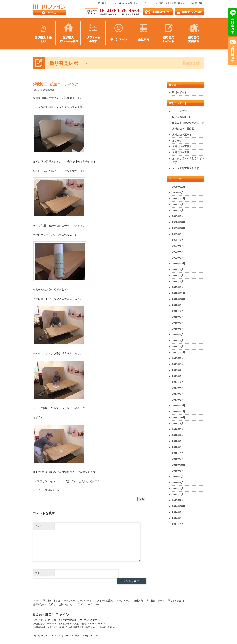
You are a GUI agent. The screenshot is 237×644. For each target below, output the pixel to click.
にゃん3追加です (181, 117)
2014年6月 (178, 512)
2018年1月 (178, 346)
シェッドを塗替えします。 (187, 168)
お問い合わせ (66, 604)
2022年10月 (179, 222)
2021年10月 (179, 228)
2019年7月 (178, 269)
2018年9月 (178, 305)
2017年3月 (178, 394)
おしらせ (177, 140)
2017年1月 (178, 400)
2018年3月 (178, 340)
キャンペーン (123, 601)
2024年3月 (178, 204)
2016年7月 (178, 435)
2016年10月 (179, 417)
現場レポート (52, 490)
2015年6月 (178, 483)
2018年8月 (178, 311)
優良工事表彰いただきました (188, 123)
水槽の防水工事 (181, 152)
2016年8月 (178, 429)
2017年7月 (178, 370)
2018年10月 (179, 299)
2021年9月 (178, 234)
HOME (36, 601)
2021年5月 (178, 246)
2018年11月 (179, 293)
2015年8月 (178, 471)
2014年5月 (178, 518)
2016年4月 (178, 453)
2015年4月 (178, 494)
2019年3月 (178, 281)
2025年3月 (178, 193)
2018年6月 (178, 323)
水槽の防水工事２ (182, 146)
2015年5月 (178, 488)
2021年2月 (178, 258)
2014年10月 (179, 506)
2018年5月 (178, 329)
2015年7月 (178, 477)
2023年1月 (178, 216)
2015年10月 (179, 465)
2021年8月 (178, 240)
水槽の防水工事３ (182, 135)
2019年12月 (179, 264)
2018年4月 (178, 335)
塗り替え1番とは (52, 601)
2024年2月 (178, 210)
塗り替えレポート (155, 601)
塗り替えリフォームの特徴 (77, 601)
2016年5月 (178, 447)
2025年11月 (179, 187)
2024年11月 (179, 198)
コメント (40, 526)
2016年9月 (178, 423)
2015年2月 (178, 500)
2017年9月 (178, 358)
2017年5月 (178, 382)
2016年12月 (179, 406)
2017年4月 (178, 388)
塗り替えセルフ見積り (44, 604)
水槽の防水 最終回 (183, 129)
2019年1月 (178, 287)
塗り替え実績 (175, 601)
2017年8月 (178, 364)
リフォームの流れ (104, 601)
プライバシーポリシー (88, 604)
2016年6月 (178, 441)
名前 (37, 573)
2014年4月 (178, 524)
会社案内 (138, 601)
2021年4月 (178, 252)
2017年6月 (178, 376)
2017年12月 (179, 352)
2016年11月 (179, 412)
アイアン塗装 (179, 111)
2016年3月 (178, 459)
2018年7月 (178, 317)
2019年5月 (178, 275)
